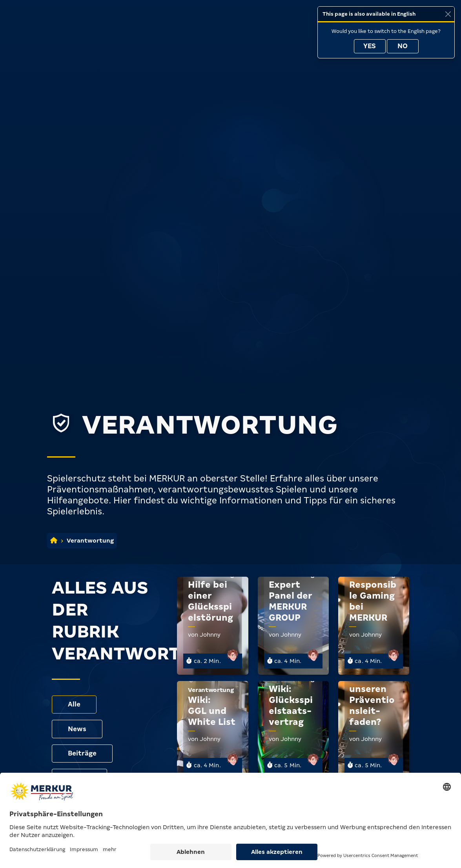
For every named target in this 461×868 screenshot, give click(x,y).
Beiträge (82, 753)
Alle (74, 704)
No (403, 46)
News (77, 729)
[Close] (448, 14)
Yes (370, 46)
